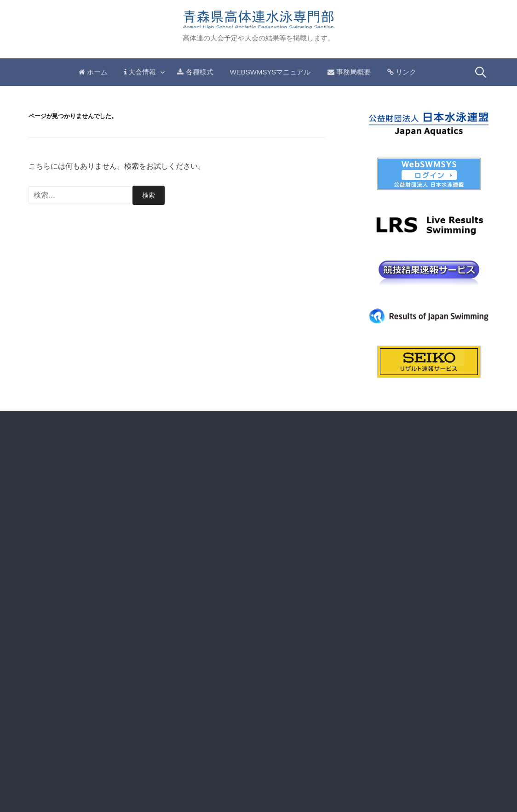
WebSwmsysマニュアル (270, 72)
